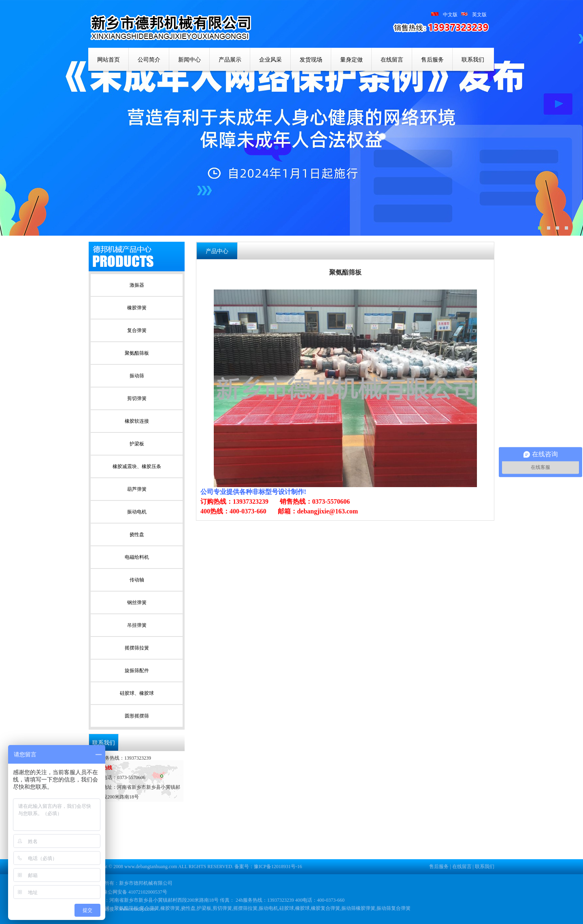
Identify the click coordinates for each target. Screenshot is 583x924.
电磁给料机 (137, 557)
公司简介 (149, 60)
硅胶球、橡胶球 (137, 693)
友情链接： (107, 909)
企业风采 (270, 60)
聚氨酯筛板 (137, 353)
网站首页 (109, 60)
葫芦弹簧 (137, 489)
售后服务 (432, 60)
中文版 (450, 15)
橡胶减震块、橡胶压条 (137, 466)
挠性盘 (137, 534)
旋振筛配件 (137, 671)
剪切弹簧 (137, 398)
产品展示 (230, 60)
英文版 (472, 15)
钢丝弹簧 (137, 603)
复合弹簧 (137, 330)
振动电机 (137, 512)
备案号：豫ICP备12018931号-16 (268, 867)
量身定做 (351, 60)
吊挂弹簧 (137, 625)
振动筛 (137, 376)
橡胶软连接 (137, 421)
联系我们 (473, 60)
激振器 (137, 285)
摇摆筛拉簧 (137, 648)
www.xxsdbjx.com (137, 909)
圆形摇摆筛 (137, 716)
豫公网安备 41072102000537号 (131, 892)
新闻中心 (189, 60)
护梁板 (137, 444)
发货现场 (311, 60)
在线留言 (392, 60)
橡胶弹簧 (137, 308)
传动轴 (137, 580)
